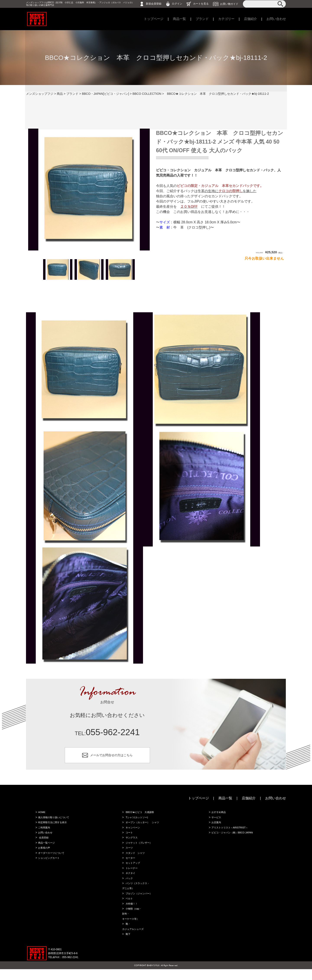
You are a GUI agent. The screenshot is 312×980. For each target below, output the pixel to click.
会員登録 (43, 842)
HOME (41, 815)
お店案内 (216, 825)
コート (129, 836)
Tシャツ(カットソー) (137, 820)
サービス (216, 820)
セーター (130, 863)
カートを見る (201, 4)
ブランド (198, 19)
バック (129, 885)
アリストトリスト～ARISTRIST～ (230, 831)
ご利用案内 (44, 831)
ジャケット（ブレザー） (139, 847)
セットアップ (133, 869)
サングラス (131, 842)
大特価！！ (131, 912)
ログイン (177, 4)
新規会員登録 (154, 4)
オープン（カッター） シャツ (143, 825)
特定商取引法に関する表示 (53, 825)
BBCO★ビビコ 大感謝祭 (140, 815)
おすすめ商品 (218, 815)
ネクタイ (130, 880)
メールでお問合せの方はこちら (111, 756)
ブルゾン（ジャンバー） (139, 901)
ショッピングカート (49, 863)
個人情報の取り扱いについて (54, 820)
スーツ (129, 852)
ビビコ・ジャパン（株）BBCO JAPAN (233, 836)
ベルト (129, 907)
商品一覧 (175, 19)
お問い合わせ (276, 19)
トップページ (148, 19)
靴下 (127, 945)
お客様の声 (44, 852)
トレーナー (131, 874)
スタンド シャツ (135, 858)
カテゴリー (224, 19)
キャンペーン (133, 831)
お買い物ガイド (229, 4)
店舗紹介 (249, 19)
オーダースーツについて (52, 858)
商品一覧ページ (46, 847)
